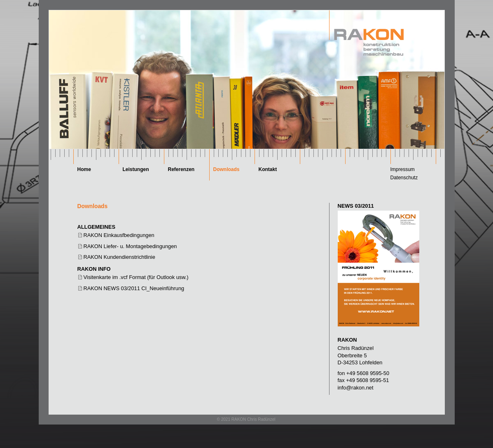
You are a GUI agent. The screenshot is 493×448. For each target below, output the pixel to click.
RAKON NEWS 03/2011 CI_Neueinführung (134, 288)
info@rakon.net (356, 388)
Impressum (403, 169)
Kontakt (268, 169)
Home (84, 169)
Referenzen (181, 169)
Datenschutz (404, 178)
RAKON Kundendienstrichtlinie (119, 257)
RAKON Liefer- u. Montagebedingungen (130, 246)
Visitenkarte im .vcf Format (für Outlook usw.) (136, 277)
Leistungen (136, 169)
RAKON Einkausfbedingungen (119, 235)
